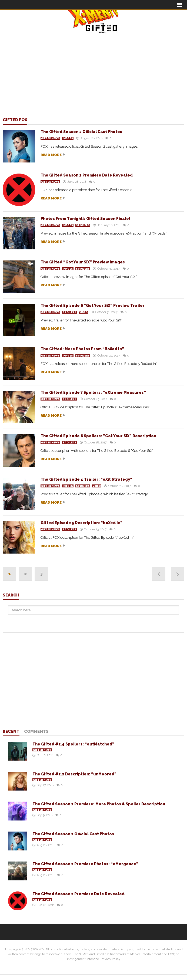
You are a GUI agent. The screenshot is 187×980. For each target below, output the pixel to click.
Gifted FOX (15, 120)
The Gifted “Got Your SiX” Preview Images (83, 262)
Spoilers (83, 225)
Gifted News (50, 138)
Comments (36, 732)
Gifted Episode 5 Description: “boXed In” (81, 523)
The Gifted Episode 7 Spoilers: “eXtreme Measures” (93, 392)
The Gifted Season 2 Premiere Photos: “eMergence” (85, 864)
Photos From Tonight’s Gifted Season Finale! (85, 219)
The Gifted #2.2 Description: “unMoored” (74, 774)
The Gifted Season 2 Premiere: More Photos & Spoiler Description (99, 804)
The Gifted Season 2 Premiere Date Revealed (87, 175)
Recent (11, 732)
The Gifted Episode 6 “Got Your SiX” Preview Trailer (93, 306)
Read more (51, 155)
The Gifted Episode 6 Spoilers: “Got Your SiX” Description (98, 436)
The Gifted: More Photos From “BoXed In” (82, 349)
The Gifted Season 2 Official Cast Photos (81, 132)
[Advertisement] (93, 72)
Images (68, 138)
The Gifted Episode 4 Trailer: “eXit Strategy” (86, 479)
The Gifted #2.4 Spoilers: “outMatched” (73, 744)
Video (84, 312)
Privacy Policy (111, 959)
